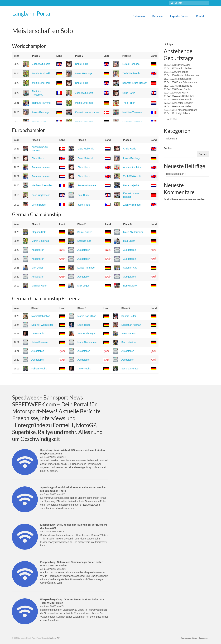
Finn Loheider (129, 342)
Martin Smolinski (41, 73)
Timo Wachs (38, 333)
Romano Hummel (42, 103)
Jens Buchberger (87, 333)
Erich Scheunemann (187, 82)
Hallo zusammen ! (176, 174)
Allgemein (172, 139)
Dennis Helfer (129, 316)
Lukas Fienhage (131, 64)
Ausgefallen (38, 250)
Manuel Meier (184, 106)
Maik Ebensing (184, 86)
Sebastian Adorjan (131, 325)
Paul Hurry (83, 195)
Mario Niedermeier (133, 232)
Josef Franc (84, 205)
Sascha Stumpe (130, 369)
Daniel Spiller (84, 232)
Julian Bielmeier (40, 342)
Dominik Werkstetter (42, 325)
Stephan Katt (39, 232)
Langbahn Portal (32, 13)
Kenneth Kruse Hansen (135, 83)
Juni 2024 (172, 119)
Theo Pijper (129, 103)
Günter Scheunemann (188, 75)
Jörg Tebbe (182, 72)
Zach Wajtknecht (41, 64)
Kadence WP (55, 638)
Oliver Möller (183, 65)
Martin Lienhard (185, 68)
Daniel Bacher (184, 89)
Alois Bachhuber (185, 96)
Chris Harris (81, 64)
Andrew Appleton (132, 167)
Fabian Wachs (39, 369)
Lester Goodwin (185, 103)
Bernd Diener (130, 286)
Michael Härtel (39, 286)
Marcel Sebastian (41, 316)
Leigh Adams (183, 113)
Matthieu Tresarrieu (133, 112)
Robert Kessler (184, 79)
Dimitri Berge (39, 205)
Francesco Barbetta (187, 110)
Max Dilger (129, 241)
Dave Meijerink (86, 149)
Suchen (168, 148)
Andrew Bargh (184, 100)
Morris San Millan (87, 316)
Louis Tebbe (84, 325)
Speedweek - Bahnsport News (47, 397)
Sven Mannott (129, 333)
